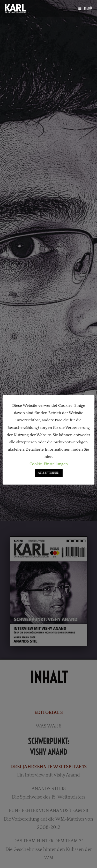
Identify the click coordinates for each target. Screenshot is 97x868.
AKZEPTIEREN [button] (49, 473)
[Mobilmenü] (85, 8)
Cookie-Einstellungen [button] (49, 464)
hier (48, 457)
